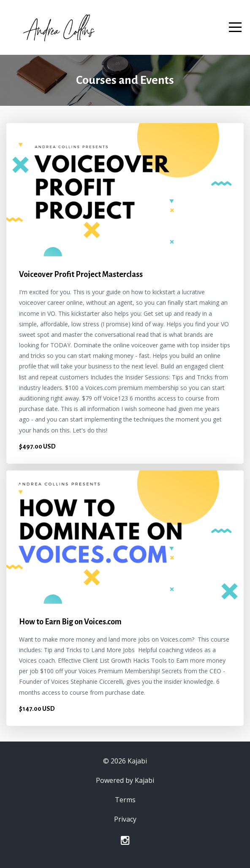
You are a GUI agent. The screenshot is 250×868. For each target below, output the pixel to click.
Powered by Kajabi (125, 780)
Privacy (125, 819)
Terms (125, 800)
